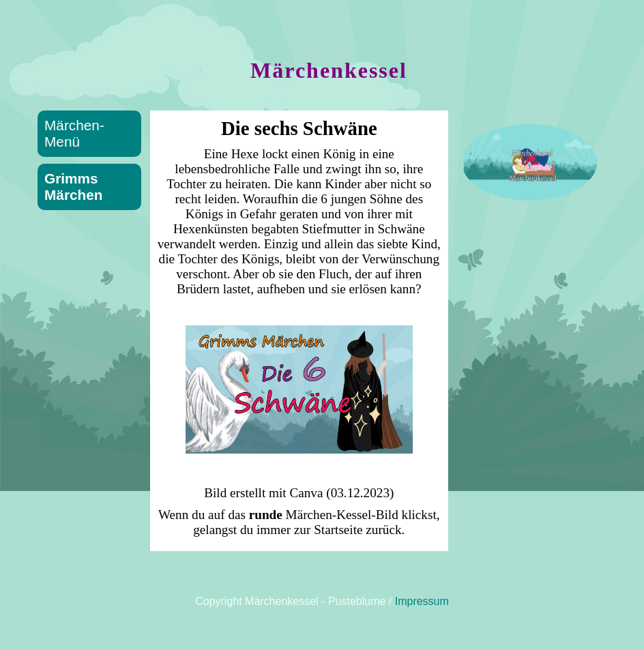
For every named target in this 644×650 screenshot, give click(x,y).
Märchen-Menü (74, 133)
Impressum (422, 601)
